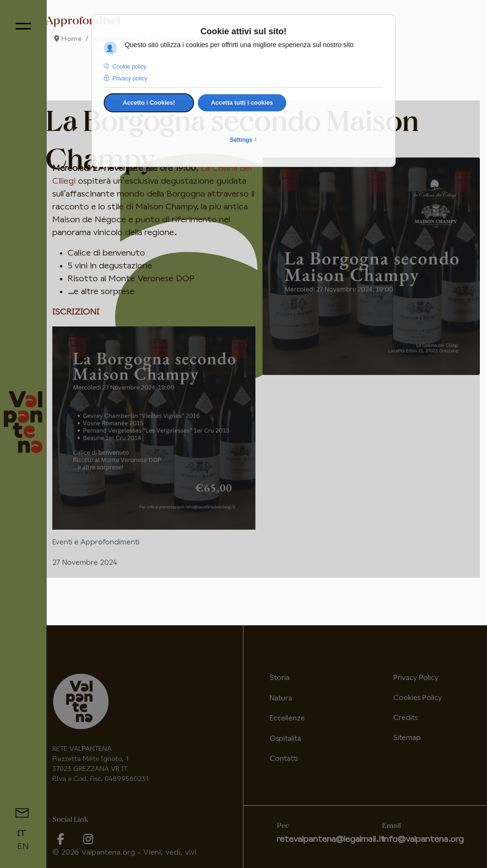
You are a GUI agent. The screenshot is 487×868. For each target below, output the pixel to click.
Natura (281, 698)
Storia (280, 678)
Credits (405, 718)
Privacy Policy (416, 678)
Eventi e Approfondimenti (96, 542)
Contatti (284, 759)
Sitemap (407, 738)
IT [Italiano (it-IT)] (21, 834)
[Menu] (23, 26)
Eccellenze (287, 718)
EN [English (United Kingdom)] (23, 847)
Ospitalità (285, 739)
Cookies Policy (418, 698)
